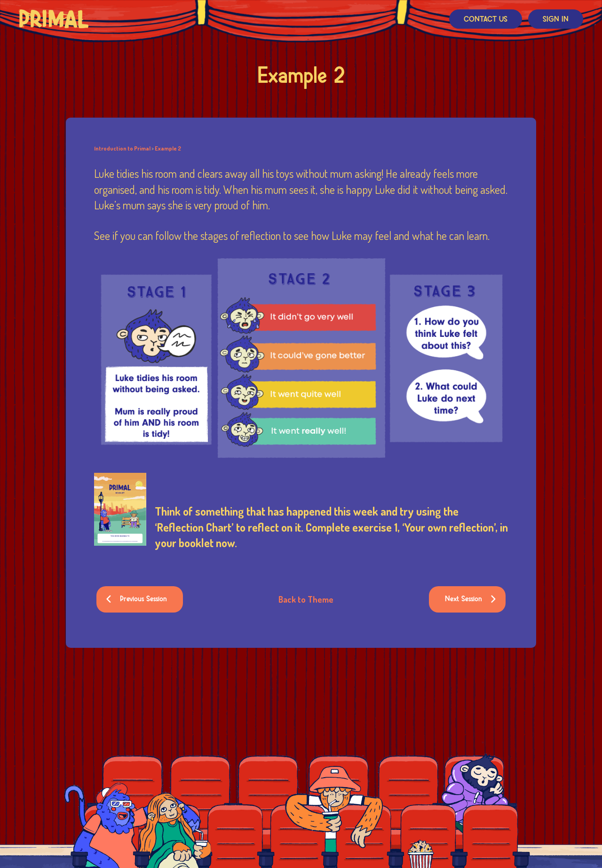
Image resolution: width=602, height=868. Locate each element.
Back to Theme (306, 599)
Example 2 (168, 149)
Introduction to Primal (122, 149)
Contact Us (486, 20)
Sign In (556, 20)
